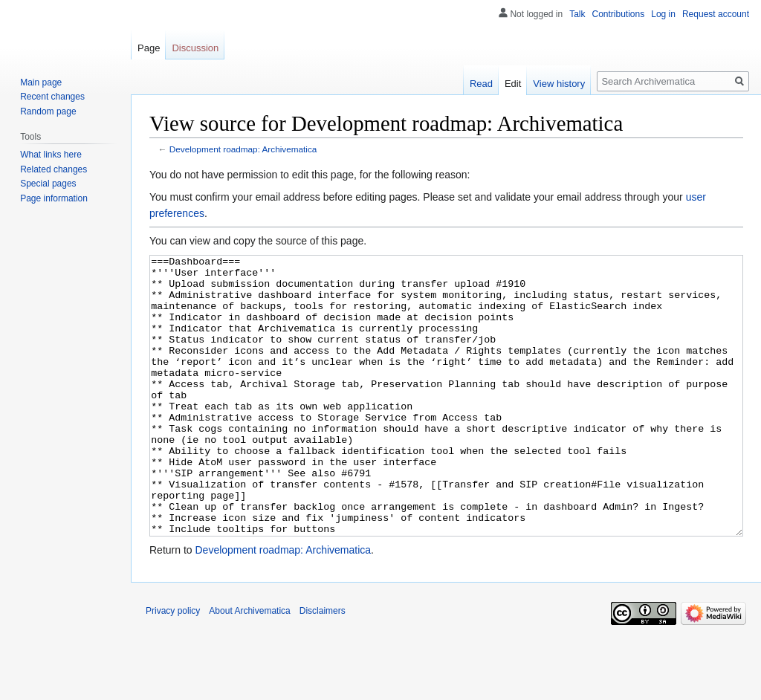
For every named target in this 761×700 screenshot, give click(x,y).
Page (149, 48)
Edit (513, 84)
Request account (716, 14)
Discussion (195, 48)
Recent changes (52, 97)
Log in (663, 14)
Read (481, 84)
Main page (41, 82)
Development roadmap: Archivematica (243, 149)
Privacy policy (173, 667)
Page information (54, 198)
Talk (577, 14)
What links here (51, 155)
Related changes (54, 169)
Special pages (48, 184)
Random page (48, 111)
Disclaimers (323, 667)
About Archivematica (249, 667)
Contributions (619, 14)
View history (559, 84)
